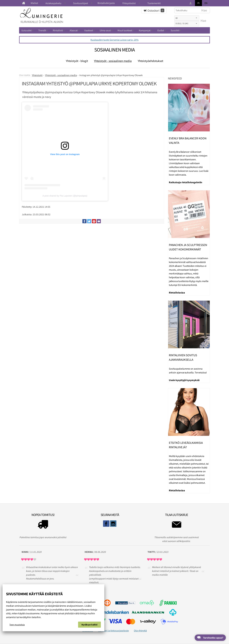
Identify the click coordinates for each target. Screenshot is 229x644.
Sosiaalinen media (114, 50)
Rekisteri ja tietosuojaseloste (113, 630)
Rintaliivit (58, 30)
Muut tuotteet (125, 30)
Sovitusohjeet (81, 3)
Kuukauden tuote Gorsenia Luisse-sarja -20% (114, 40)
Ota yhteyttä (140, 630)
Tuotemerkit (154, 3)
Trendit (42, 30)
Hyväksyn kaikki (89, 625)
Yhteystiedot (129, 3)
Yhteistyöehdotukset (150, 61)
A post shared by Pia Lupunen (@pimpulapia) (65, 196)
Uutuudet (26, 30)
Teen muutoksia (17, 625)
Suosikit (175, 30)
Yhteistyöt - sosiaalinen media (113, 61)
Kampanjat (145, 30)
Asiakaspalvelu (53, 3)
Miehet (34, 3)
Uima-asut (105, 30)
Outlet (161, 30)
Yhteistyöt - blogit (77, 61)
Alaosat (74, 30)
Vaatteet (89, 30)
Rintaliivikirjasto (106, 3)
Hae (203, 21)
